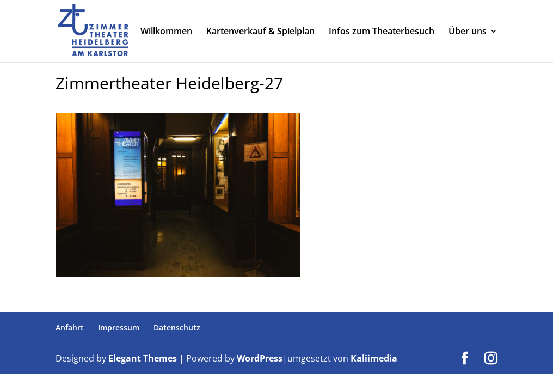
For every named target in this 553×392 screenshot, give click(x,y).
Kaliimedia (374, 358)
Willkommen (166, 32)
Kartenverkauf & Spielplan (260, 32)
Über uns (468, 32)
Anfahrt (70, 327)
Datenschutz (177, 327)
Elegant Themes (143, 358)
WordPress (260, 358)
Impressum (119, 327)
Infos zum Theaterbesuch (382, 32)
